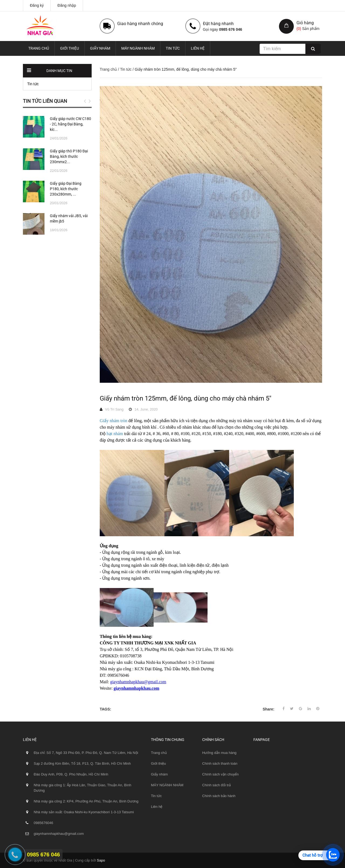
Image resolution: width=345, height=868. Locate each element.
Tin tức (173, 48)
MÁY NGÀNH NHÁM (138, 48)
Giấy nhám (100, 48)
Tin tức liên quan (45, 101)
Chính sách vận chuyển (220, 774)
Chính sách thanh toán (220, 763)
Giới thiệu (70, 48)
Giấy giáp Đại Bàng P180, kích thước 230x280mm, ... (66, 189)
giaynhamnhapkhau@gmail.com (138, 682)
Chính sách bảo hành (219, 796)
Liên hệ (198, 48)
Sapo (101, 860)
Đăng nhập (67, 5)
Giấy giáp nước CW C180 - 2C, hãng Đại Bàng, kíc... (70, 124)
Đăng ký (37, 5)
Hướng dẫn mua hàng (219, 753)
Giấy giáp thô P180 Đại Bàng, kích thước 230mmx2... (69, 156)
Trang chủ (39, 48)
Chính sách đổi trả (216, 785)
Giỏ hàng (305, 23)
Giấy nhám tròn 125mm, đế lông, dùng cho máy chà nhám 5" (186, 398)
